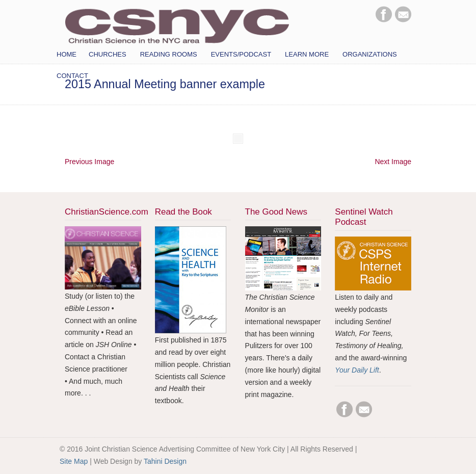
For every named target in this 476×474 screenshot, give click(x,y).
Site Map (74, 461)
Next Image (393, 162)
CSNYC (177, 24)
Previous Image (89, 162)
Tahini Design (165, 461)
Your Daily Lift (357, 370)
